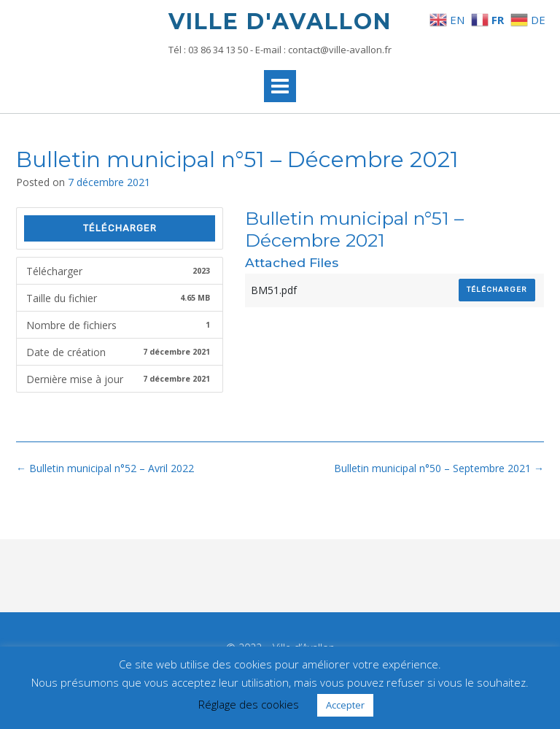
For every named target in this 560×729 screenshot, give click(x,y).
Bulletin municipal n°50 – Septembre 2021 (439, 468)
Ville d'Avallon (280, 22)
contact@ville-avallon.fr (340, 50)
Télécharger (120, 228)
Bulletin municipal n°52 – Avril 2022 (105, 468)
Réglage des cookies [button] (249, 704)
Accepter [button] (345, 705)
